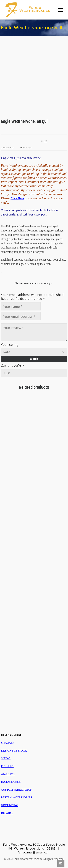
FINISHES (7, 766)
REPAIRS (7, 813)
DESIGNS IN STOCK (14, 751)
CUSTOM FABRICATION (17, 790)
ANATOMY (8, 774)
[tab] (9, 148)
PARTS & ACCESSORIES (17, 797)
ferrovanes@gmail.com (34, 852)
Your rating (10, 345)
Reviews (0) (26, 148)
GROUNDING (10, 805)
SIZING (6, 758)
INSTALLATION (11, 782)
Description (8, 148)
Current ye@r (12, 365)
